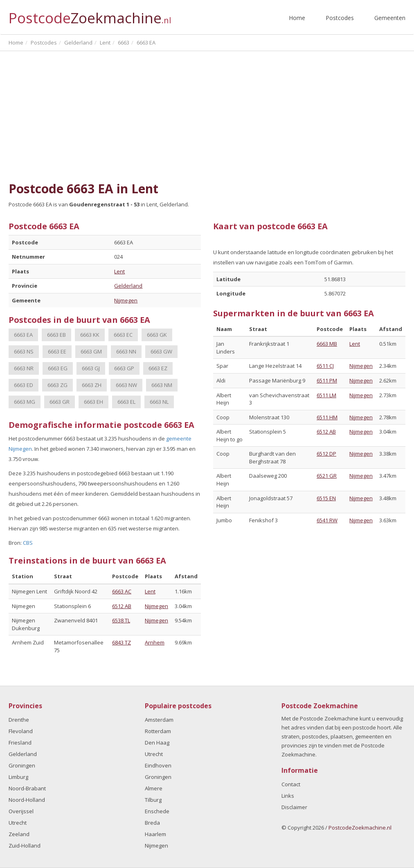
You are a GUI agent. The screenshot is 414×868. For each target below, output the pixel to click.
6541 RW (327, 520)
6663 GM (91, 351)
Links (288, 796)
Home (297, 18)
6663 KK (90, 335)
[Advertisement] (207, 116)
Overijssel (21, 811)
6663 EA (23, 335)
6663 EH (93, 402)
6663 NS (24, 351)
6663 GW (161, 351)
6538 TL (121, 620)
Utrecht (18, 823)
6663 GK (157, 335)
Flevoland (21, 731)
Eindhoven (158, 765)
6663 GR (60, 402)
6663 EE (57, 351)
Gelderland (128, 286)
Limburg (18, 777)
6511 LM (326, 395)
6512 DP (326, 454)
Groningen (22, 765)
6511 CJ (325, 366)
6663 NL (159, 402)
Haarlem (155, 834)
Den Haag (157, 743)
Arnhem (155, 642)
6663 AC (122, 591)
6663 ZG (57, 385)
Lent (119, 271)
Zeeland (19, 834)
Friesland (20, 743)
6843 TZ (122, 642)
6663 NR (24, 368)
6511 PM (327, 380)
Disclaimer (294, 807)
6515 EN (326, 498)
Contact (291, 784)
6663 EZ (158, 368)
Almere (154, 788)
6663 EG (58, 368)
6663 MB (327, 344)
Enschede (157, 811)
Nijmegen (126, 300)
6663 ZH (92, 385)
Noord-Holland (27, 800)
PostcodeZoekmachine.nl (360, 828)
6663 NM (162, 385)
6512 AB (122, 606)
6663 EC (123, 335)
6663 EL (126, 402)
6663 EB (56, 335)
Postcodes (340, 18)
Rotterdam (158, 731)
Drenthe (19, 720)
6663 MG (25, 402)
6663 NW (126, 385)
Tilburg (153, 800)
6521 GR (327, 476)
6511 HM (327, 417)
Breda (152, 823)
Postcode (90, 15)
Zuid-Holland (25, 846)
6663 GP (124, 368)
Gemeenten (390, 18)
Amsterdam (159, 720)
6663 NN (126, 351)
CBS (28, 543)
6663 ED (24, 385)
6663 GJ (91, 368)
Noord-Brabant (27, 788)
